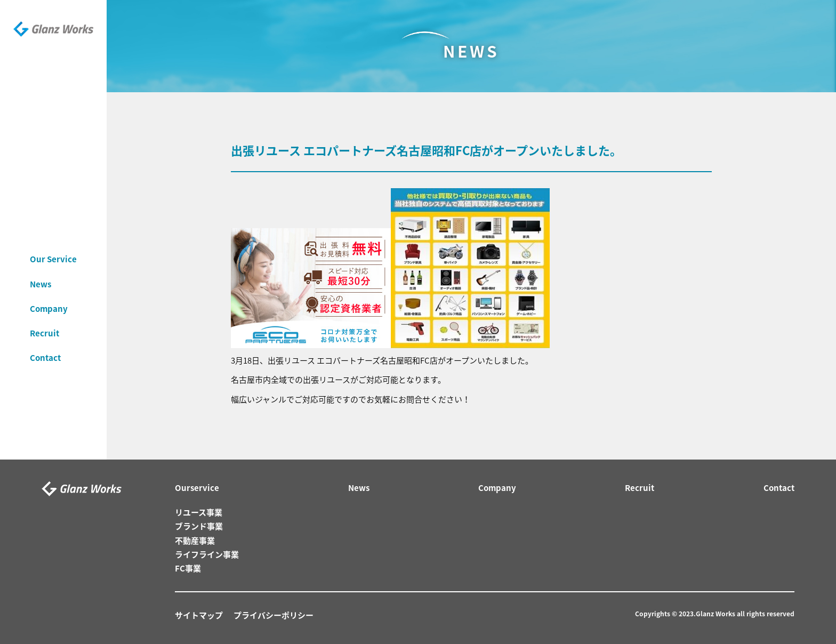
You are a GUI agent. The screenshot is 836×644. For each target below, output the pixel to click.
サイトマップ (199, 615)
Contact (45, 348)
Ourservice (197, 488)
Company (49, 299)
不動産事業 (195, 541)
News (41, 274)
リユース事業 (199, 512)
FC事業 (188, 568)
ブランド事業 (199, 526)
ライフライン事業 (207, 554)
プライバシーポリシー (274, 615)
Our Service (53, 249)
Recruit (45, 324)
